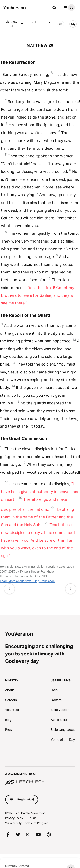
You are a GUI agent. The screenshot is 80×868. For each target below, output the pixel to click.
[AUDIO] (61, 24)
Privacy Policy (14, 818)
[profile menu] (68, 8)
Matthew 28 (15, 24)
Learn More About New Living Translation (27, 581)
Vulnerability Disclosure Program (27, 823)
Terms (32, 818)
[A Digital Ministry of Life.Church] (40, 776)
